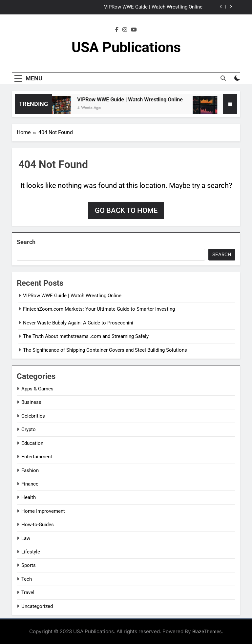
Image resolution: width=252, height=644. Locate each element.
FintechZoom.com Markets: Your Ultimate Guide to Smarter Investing (99, 309)
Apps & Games (37, 389)
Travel (28, 592)
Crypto (29, 429)
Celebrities (33, 416)
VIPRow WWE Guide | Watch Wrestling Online (153, 7)
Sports (29, 565)
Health (29, 497)
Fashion (30, 470)
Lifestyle (31, 552)
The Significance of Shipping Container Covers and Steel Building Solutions (105, 350)
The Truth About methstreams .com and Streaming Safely (86, 336)
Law (26, 538)
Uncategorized (37, 606)
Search (26, 242)
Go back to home (126, 210)
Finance (30, 484)
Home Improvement (43, 511)
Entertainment (37, 457)
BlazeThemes (207, 631)
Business (31, 402)
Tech (27, 579)
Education (32, 443)
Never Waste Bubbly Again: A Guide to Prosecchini (78, 323)
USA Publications (126, 47)
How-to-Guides (38, 525)
